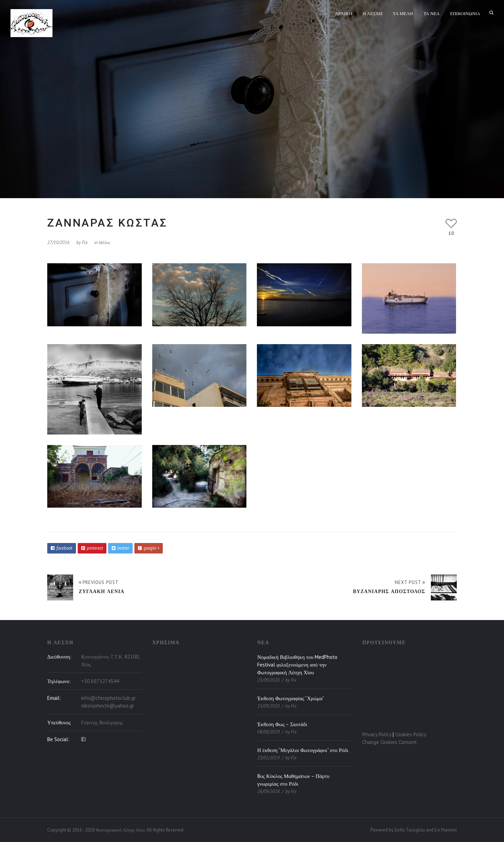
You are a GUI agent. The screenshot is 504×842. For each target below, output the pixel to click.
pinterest (92, 548)
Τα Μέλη (403, 13)
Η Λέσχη (372, 13)
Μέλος (104, 242)
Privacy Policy (377, 734)
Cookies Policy (411, 734)
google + (149, 548)
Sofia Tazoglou (410, 830)
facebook (62, 548)
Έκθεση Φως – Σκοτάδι (282, 724)
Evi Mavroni (446, 830)
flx (85, 242)
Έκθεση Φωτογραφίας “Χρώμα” (291, 698)
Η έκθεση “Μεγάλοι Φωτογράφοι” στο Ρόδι (303, 750)
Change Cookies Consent (390, 742)
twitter (120, 548)
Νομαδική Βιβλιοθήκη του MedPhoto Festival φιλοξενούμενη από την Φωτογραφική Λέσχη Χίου (297, 665)
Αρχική (344, 13)
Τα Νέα (432, 13)
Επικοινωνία (465, 13)
